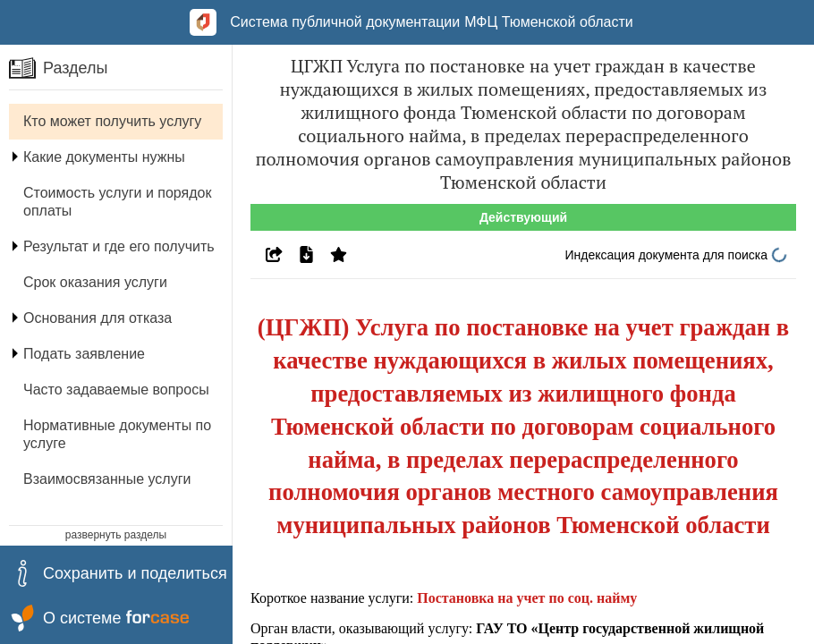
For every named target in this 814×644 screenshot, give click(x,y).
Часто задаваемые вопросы (116, 390)
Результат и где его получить (119, 246)
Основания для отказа (98, 318)
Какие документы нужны (104, 157)
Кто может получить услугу (112, 121)
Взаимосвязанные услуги (107, 479)
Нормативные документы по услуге (117, 434)
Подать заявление (84, 354)
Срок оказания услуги (95, 282)
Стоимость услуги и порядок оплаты (117, 202)
